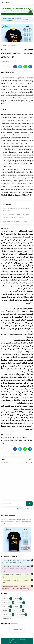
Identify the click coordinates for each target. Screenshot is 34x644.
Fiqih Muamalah (8, 615)
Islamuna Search (21, 642)
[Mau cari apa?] (14, 504)
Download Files (17, 629)
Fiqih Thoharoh (8, 602)
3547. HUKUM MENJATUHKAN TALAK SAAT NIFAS (15, 582)
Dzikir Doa (7, 611)
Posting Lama (29, 462)
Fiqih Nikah (7, 607)
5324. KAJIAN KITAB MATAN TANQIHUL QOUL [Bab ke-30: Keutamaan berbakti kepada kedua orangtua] (16, 569)
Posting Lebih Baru (6, 462)
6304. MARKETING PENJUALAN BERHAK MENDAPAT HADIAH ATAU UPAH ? (17, 216)
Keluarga (18, 607)
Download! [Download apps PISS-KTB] (26, 19)
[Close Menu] (31, 19)
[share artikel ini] (15, 67)
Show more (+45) (7, 619)
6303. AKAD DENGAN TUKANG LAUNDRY (15, 222)
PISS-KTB (5, 516)
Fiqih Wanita (19, 611)
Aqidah (18, 599)
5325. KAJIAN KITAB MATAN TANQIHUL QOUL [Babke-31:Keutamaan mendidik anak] (16, 562)
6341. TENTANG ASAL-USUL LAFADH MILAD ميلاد (15, 576)
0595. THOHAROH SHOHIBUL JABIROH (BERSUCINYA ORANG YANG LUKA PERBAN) (15, 588)
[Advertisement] (17, 484)
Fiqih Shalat (7, 599)
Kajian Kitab (22, 615)
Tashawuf (21, 602)
